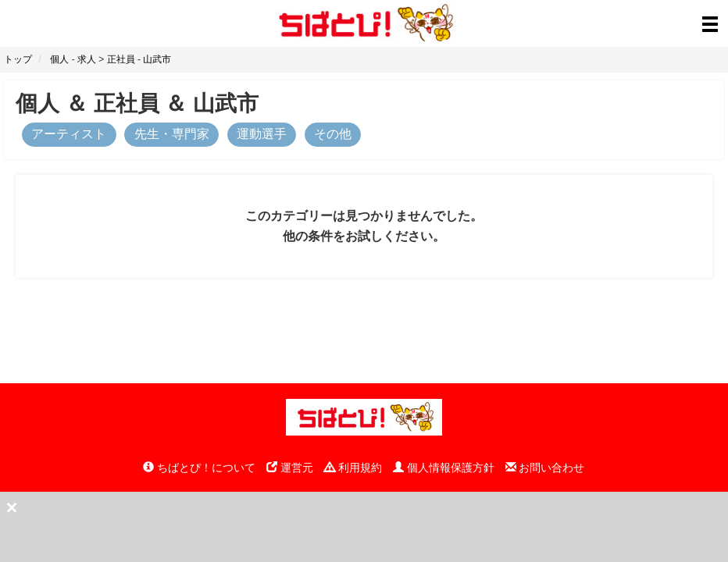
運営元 (290, 468)
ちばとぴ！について (199, 468)
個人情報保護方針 (444, 468)
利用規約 (353, 468)
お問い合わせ (545, 468)
